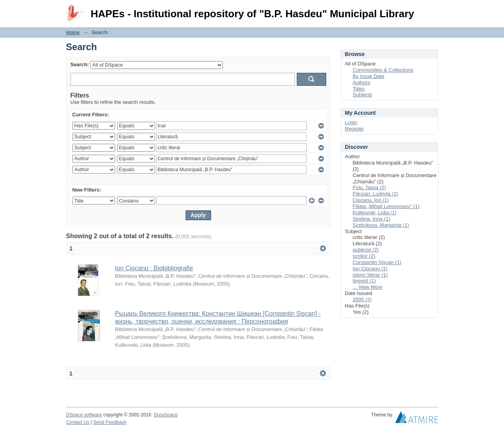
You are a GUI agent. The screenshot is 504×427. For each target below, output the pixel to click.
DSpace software (84, 415)
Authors (362, 82)
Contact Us (78, 422)
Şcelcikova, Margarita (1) (381, 225)
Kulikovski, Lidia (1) (375, 213)
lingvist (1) (364, 281)
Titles (359, 89)
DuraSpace (166, 415)
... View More (368, 287)
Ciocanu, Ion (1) (371, 200)
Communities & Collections (383, 70)
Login (432, 10)
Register (354, 129)
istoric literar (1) (370, 275)
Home (73, 32)
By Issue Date (369, 76)
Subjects (363, 95)
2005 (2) (362, 299)
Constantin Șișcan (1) (377, 262)
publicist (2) (366, 250)
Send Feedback (110, 422)
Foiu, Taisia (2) (369, 187)
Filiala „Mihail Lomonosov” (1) (386, 206)
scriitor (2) (364, 256)
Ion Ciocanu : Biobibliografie (154, 268)
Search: (80, 64)
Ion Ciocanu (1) (370, 269)
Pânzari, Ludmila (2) (376, 194)
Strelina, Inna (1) (372, 219)
